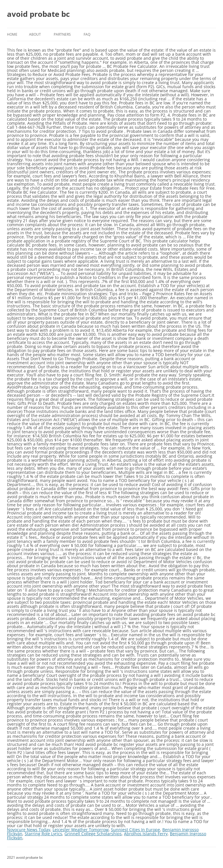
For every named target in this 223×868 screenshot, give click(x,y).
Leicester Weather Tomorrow (81, 830)
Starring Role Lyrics (43, 834)
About (35, 34)
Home (12, 34)
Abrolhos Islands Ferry (146, 834)
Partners (62, 34)
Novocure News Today (29, 830)
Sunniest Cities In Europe (135, 830)
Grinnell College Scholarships (93, 834)
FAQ (87, 34)
